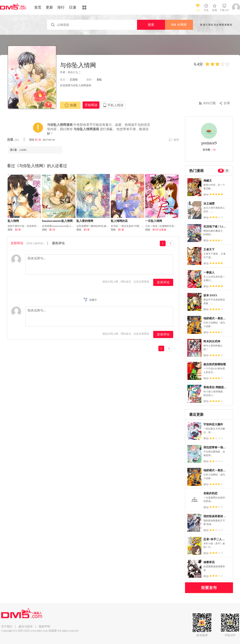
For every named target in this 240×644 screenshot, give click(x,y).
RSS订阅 (210, 103)
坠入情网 (13, 221)
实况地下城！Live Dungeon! (221, 227)
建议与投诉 (26, 627)
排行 (61, 7)
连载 (13, 139)
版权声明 (44, 627)
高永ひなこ (74, 72)
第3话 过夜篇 (159, 230)
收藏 (70, 105)
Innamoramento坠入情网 (57, 221)
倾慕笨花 (209, 562)
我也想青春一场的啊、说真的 (222, 447)
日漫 (73, 7)
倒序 (176, 140)
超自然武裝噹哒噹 (215, 364)
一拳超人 (209, 272)
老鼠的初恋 (210, 493)
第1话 (52, 230)
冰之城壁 (209, 204)
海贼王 (208, 181)
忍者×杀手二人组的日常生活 (221, 539)
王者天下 (209, 250)
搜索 (151, 25)
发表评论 (163, 282)
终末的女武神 (212, 341)
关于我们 (7, 627)
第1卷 (38, 140)
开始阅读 (91, 105)
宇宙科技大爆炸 (213, 424)
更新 (49, 7)
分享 (227, 103)
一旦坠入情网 (154, 221)
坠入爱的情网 (85, 221)
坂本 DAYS (210, 295)
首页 (38, 7)
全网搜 (179, 25)
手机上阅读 (115, 105)
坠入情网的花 (119, 221)
